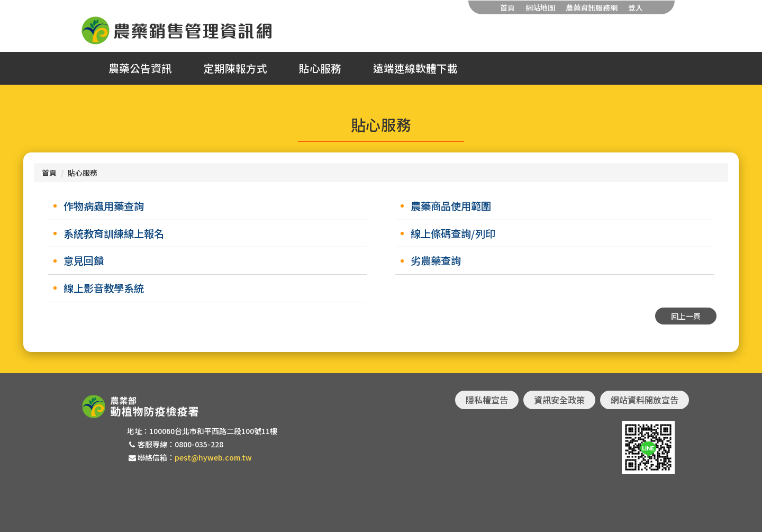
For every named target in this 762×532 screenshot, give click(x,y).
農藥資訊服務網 (592, 7)
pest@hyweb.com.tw (213, 457)
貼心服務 (320, 68)
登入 (636, 7)
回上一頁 (686, 316)
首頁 (507, 7)
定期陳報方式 (235, 68)
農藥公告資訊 (140, 68)
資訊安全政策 (559, 400)
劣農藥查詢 (436, 260)
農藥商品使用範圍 (451, 206)
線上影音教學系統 (104, 288)
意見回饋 (84, 260)
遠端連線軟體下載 (415, 68)
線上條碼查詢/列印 (453, 233)
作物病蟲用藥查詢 (104, 206)
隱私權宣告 (487, 400)
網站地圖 (540, 7)
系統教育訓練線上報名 (114, 233)
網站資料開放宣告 (645, 400)
